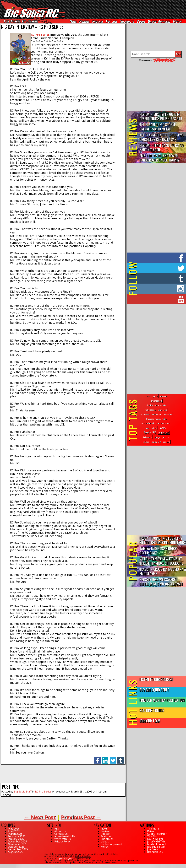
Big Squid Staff (23, 792)
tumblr (121, 759)
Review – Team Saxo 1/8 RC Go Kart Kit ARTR (161, 147)
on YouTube (159, 299)
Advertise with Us (65, 836)
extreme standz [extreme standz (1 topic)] (164, 423)
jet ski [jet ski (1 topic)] (154, 428)
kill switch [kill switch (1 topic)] (148, 437)
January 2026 (16, 839)
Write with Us (63, 839)
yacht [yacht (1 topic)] (155, 396)
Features (112, 21)
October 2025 (16, 847)
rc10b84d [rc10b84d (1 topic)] (145, 414)
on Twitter (161, 268)
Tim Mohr (153, 829)
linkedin (105, 759)
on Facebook (157, 258)
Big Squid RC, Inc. (65, 859)
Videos (141, 21)
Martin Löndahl (157, 844)
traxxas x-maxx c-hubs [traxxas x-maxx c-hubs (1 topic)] (156, 419)
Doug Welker (155, 839)
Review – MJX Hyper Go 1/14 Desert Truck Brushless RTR (161, 116)
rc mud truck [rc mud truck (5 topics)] (148, 423)
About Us (60, 831)
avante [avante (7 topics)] (163, 428)
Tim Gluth (153, 836)
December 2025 (17, 841)
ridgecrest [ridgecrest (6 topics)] (164, 433)
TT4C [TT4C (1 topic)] (148, 396)
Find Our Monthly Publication (162, 700)
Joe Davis (153, 849)
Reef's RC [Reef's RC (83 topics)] (150, 432)
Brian (150, 831)
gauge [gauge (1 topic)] (157, 437)
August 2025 (16, 852)
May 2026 (14, 829)
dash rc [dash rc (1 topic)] (164, 396)
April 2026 (14, 831)
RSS (57, 829)
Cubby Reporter (157, 834)
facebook (97, 759)
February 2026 (17, 836)
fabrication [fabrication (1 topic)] (151, 410)
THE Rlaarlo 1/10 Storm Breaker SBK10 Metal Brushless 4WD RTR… (157, 127)
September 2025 (18, 849)
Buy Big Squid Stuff (154, 690)
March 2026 (15, 834)
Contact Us (61, 834)
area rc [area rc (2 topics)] (167, 442)
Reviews (85, 21)
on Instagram (156, 289)
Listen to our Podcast (156, 679)
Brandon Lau (155, 852)
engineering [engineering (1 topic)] (156, 401)
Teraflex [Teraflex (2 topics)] (168, 414)
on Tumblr (161, 278)
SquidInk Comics (152, 710)
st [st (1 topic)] (169, 437)
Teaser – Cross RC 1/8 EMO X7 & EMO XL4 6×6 (163, 571)
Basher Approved (159, 21)
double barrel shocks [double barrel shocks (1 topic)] (156, 405)
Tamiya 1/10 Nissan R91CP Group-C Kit (158, 550)
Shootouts (127, 21)
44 (1, 865)
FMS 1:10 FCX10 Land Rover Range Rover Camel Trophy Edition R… (160, 158)
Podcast (98, 21)
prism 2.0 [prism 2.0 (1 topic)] (156, 442)
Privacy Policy (62, 841)
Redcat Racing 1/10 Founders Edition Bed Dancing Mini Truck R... (163, 540)
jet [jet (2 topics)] (164, 437)
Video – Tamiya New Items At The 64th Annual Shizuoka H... (161, 561)
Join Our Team (150, 721)
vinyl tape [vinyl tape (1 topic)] (163, 410)
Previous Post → (81, 817)
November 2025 (18, 844)
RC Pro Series (43, 792)
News (73, 21)
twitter (113, 759)
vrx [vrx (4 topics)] (148, 428)
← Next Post (40, 817)
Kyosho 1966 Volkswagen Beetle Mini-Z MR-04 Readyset (161, 582)
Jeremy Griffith (156, 841)
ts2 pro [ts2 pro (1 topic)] (146, 442)
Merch (177, 21)
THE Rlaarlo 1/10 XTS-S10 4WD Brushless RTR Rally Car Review (162, 137)
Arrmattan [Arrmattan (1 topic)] (157, 414)
